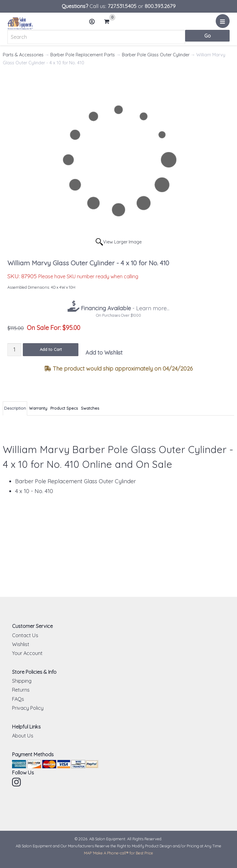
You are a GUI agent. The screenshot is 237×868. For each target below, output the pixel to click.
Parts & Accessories (23, 55)
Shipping (22, 681)
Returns (21, 690)
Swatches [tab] (90, 408)
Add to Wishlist (104, 353)
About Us (23, 736)
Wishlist (21, 644)
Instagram (17, 782)
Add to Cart (51, 349)
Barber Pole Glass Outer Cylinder (156, 55)
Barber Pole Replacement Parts (83, 55)
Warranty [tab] (38, 408)
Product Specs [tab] (64, 408)
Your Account (27, 653)
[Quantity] (14, 350)
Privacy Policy (28, 708)
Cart (109, 22)
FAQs (18, 699)
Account (94, 24)
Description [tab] (15, 408)
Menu (224, 23)
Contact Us (25, 635)
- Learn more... (124, 308)
